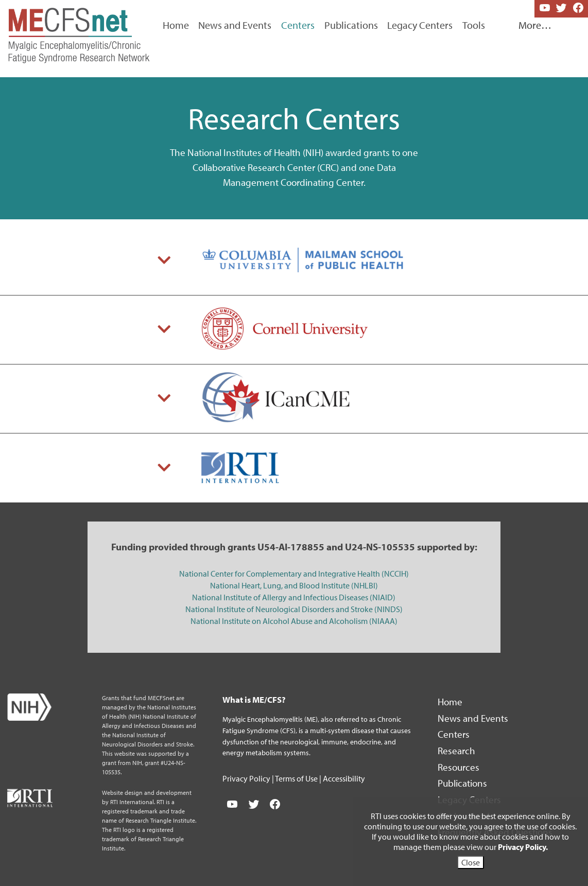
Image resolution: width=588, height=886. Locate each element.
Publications (351, 25)
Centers (455, 734)
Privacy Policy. (523, 847)
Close (471, 862)
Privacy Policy (247, 778)
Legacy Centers (420, 25)
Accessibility (344, 778)
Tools (474, 25)
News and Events (235, 25)
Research (457, 750)
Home (176, 25)
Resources (460, 767)
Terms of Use (297, 778)
